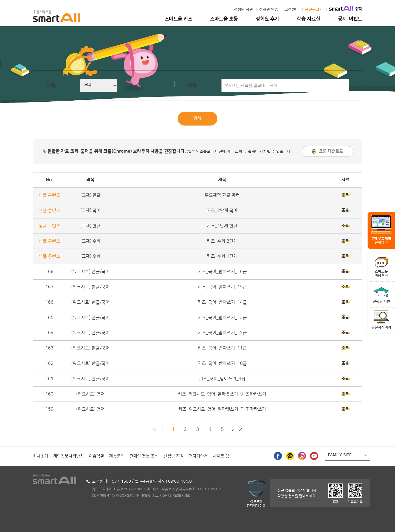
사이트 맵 (221, 456)
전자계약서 (198, 456)
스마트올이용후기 (381, 274)
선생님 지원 (243, 10)
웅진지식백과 (381, 328)
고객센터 (292, 10)
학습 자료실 (308, 19)
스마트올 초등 (224, 19)
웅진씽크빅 (314, 10)
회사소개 (41, 456)
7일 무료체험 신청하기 (381, 241)
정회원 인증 (269, 10)
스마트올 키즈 (178, 19)
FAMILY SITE (340, 455)
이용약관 (97, 456)
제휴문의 (117, 456)
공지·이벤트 (350, 19)
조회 (346, 195)
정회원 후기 (267, 19)
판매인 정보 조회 (144, 456)
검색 (198, 119)
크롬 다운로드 (331, 151)
